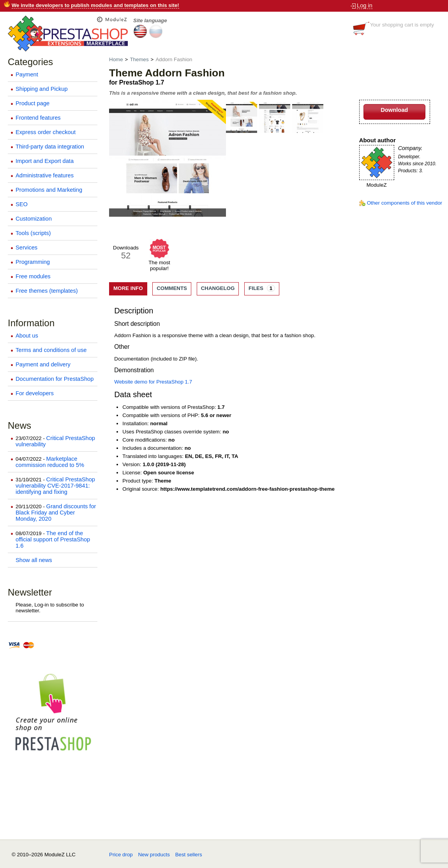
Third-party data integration (50, 147)
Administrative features (45, 175)
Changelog (218, 288)
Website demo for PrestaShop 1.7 (153, 382)
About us (27, 336)
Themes (139, 59)
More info (128, 288)
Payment (27, 74)
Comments (172, 288)
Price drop (121, 855)
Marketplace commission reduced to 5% (50, 462)
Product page (33, 103)
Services (26, 247)
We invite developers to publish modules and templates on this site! (95, 5)
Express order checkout (46, 132)
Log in (365, 5)
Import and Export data (45, 161)
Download (394, 110)
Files (262, 288)
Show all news (34, 560)
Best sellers (189, 855)
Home (117, 59)
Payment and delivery (43, 364)
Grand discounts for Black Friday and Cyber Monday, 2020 (56, 513)
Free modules (33, 276)
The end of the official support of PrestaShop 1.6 (53, 539)
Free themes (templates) (47, 291)
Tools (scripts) (33, 233)
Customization (34, 219)
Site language (150, 20)
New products (154, 855)
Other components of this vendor (405, 203)
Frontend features (38, 118)
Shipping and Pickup (42, 89)
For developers (35, 393)
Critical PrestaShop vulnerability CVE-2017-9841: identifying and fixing (55, 486)
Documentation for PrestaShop (55, 379)
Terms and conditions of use (51, 350)
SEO (22, 204)
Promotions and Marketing (49, 190)
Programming (33, 262)
